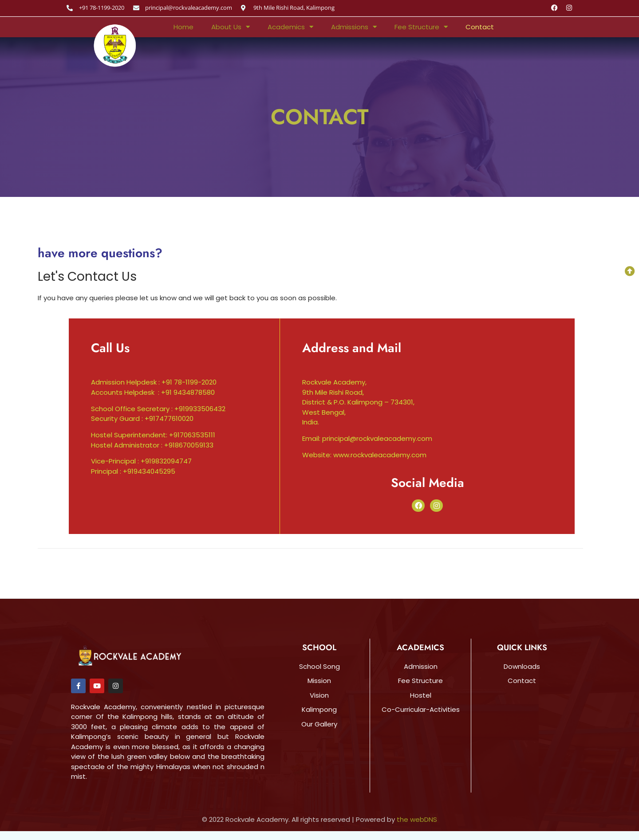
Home (183, 27)
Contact (480, 27)
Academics (290, 27)
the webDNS (417, 819)
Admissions (354, 27)
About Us (231, 27)
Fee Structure (421, 27)
